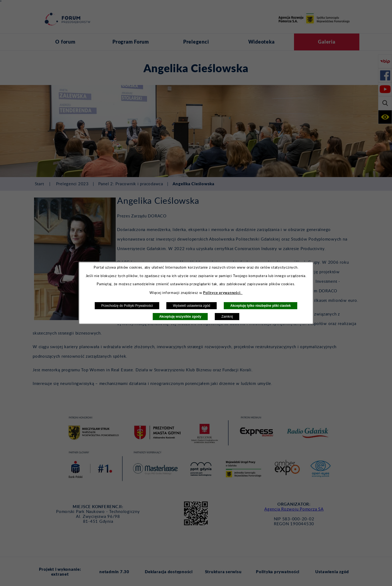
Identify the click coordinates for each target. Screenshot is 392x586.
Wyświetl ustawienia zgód (192, 306)
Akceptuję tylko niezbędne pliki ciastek (261, 306)
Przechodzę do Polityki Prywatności (127, 306)
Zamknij (227, 317)
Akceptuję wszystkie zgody (180, 317)
